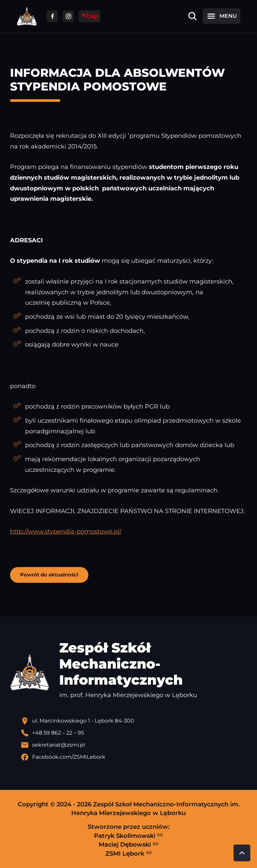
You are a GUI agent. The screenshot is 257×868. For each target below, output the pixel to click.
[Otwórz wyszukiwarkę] (192, 16)
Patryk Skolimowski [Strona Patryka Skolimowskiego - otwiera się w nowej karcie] (128, 835)
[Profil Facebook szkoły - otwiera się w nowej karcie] (134, 757)
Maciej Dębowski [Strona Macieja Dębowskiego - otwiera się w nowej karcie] (129, 845)
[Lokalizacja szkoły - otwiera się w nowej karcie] (134, 721)
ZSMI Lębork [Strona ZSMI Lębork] (129, 853)
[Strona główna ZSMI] (27, 16)
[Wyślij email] (134, 745)
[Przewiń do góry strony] (242, 853)
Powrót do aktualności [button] (49, 575)
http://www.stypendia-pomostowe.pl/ (66, 531)
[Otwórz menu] (222, 16)
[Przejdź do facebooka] (52, 16)
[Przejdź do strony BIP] (90, 16)
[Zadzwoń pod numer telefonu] (134, 733)
